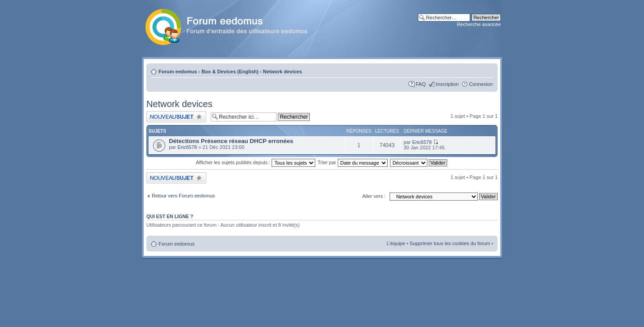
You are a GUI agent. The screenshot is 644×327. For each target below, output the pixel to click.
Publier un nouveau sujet (176, 117)
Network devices (283, 72)
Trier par (352, 162)
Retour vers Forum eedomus (183, 196)
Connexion (481, 84)
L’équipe (396, 243)
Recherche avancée (479, 24)
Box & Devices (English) (230, 72)
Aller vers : (374, 196)
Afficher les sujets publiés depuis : (256, 162)
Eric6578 (187, 147)
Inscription (447, 84)
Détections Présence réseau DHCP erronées (231, 141)
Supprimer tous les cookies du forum (450, 243)
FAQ (421, 84)
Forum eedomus (178, 72)
